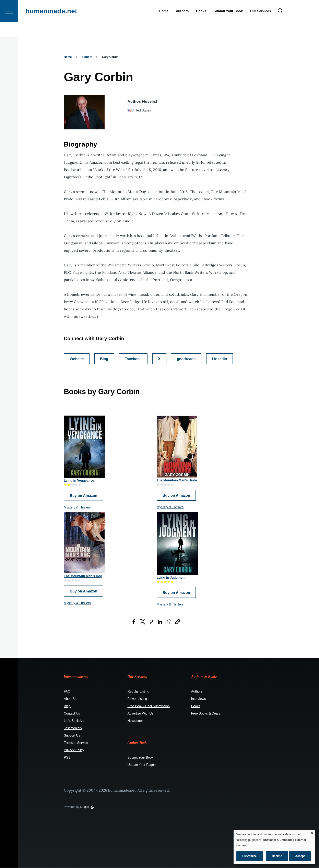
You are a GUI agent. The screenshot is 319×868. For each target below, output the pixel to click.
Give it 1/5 (66, 485)
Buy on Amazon (84, 496)
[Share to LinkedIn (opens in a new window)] (160, 622)
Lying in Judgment (171, 578)
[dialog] (274, 847)
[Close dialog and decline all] (312, 832)
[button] (178, 622)
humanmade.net (51, 26)
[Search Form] (280, 26)
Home (68, 57)
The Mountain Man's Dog (83, 576)
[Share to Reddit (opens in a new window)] (169, 622)
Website (77, 359)
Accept (300, 856)
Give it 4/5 (76, 485)
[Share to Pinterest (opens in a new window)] (151, 622)
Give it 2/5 (69, 485)
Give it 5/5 (79, 485)
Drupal (85, 807)
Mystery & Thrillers (77, 508)
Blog (104, 359)
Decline (277, 856)
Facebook (133, 359)
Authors (87, 57)
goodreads (186, 359)
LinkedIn (220, 359)
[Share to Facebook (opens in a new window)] (134, 622)
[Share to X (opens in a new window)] (143, 622)
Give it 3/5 (73, 485)
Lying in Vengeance (79, 481)
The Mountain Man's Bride (177, 480)
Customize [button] (250, 856)
